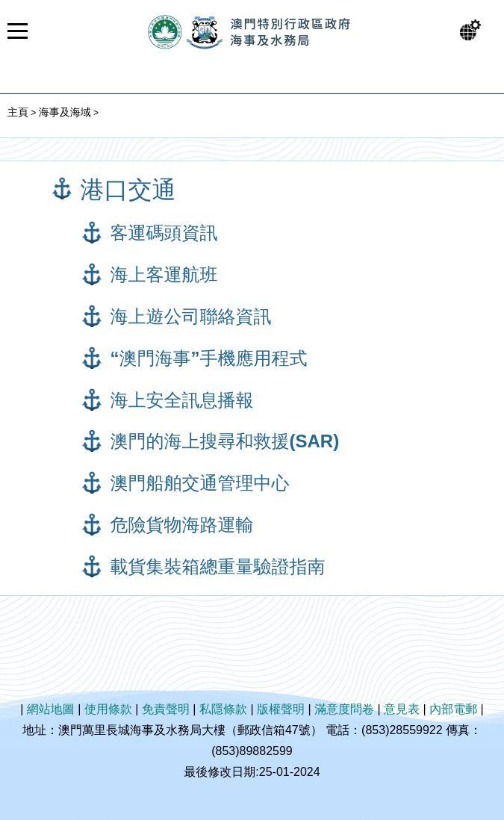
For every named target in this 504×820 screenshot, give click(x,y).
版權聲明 (281, 709)
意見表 (402, 709)
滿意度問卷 (344, 709)
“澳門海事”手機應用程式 (209, 358)
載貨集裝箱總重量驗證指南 (218, 566)
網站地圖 (51, 709)
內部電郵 (453, 709)
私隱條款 (223, 709)
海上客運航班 (164, 274)
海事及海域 (65, 112)
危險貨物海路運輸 (182, 525)
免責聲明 (166, 709)
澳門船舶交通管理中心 (200, 483)
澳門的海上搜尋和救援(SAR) (225, 441)
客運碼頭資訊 (164, 233)
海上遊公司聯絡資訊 (191, 316)
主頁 (18, 112)
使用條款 (108, 709)
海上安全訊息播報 (182, 400)
